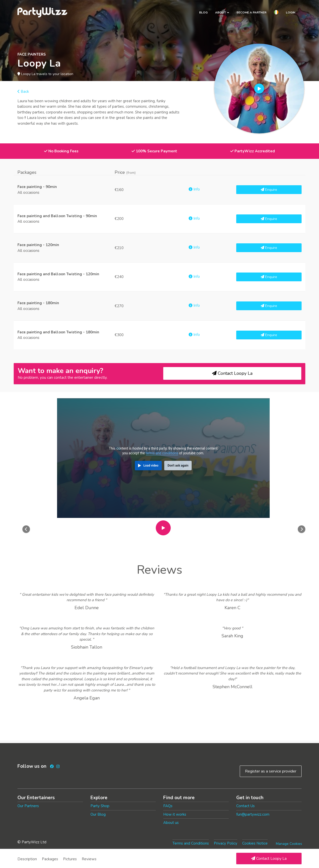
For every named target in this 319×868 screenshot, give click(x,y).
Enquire (269, 190)
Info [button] (194, 189)
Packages (50, 859)
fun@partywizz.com (253, 814)
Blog (203, 12)
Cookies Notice (255, 843)
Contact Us (245, 806)
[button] (276, 13)
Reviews (89, 859)
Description (27, 859)
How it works (175, 814)
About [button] (222, 12)
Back (23, 92)
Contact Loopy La (269, 859)
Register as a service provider (271, 771)
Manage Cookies (289, 844)
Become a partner (251, 12)
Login (291, 12)
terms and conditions (162, 453)
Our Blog (98, 814)
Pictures (70, 859)
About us (171, 823)
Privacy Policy (226, 843)
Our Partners (28, 806)
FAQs (168, 806)
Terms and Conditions (191, 843)
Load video (151, 466)
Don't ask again (178, 466)
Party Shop (100, 806)
